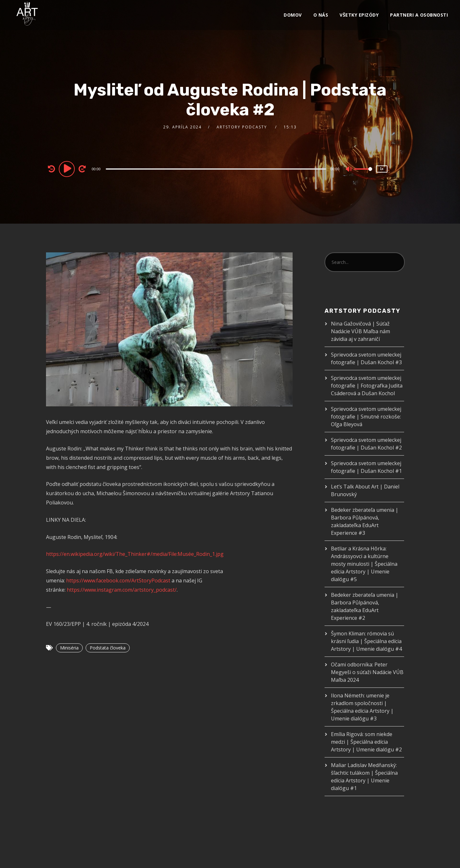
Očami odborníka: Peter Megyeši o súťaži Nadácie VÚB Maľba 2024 (367, 672)
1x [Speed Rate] (382, 169)
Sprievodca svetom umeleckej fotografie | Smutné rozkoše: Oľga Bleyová (366, 417)
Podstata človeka (108, 648)
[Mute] (349, 170)
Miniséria (69, 648)
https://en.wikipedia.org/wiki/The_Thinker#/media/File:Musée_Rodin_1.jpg (135, 554)
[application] (217, 169)
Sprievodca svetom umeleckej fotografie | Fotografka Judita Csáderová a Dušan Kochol (367, 386)
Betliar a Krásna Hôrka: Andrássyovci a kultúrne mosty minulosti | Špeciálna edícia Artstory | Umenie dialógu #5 (364, 564)
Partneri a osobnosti (419, 15)
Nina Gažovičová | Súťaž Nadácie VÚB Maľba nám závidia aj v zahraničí (360, 331)
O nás (321, 15)
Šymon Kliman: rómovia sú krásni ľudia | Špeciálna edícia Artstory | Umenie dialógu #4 (366, 641)
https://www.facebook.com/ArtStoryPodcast (118, 580)
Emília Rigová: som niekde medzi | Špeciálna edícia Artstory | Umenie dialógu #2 (366, 742)
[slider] (216, 169)
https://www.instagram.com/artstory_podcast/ (122, 590)
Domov (293, 15)
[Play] (68, 169)
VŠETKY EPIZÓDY (359, 15)
